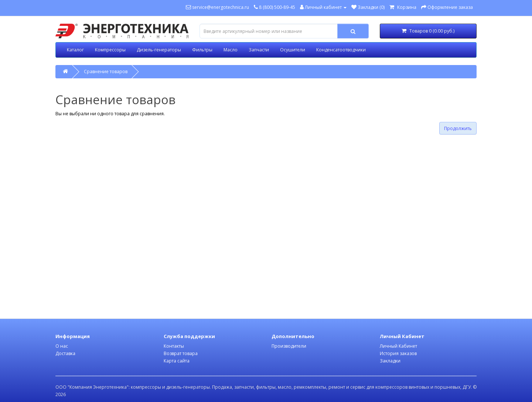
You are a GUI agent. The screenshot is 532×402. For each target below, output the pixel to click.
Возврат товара (181, 353)
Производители (289, 346)
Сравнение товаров (106, 71)
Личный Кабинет (398, 346)
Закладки (390, 361)
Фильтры (202, 50)
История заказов (398, 353)
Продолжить (458, 128)
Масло (231, 50)
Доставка (65, 353)
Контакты (174, 346)
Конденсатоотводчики (341, 50)
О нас (62, 346)
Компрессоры (110, 50)
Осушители (293, 50)
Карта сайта (177, 361)
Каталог (75, 50)
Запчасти (259, 50)
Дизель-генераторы (159, 50)
